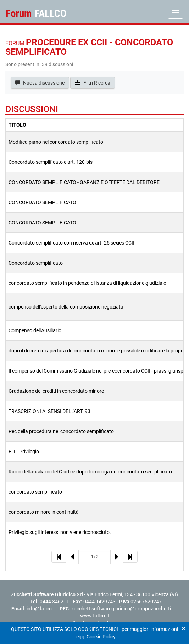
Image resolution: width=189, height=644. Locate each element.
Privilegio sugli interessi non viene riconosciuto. (60, 532)
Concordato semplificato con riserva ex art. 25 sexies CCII (71, 243)
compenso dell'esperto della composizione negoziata (66, 307)
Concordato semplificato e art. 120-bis (51, 162)
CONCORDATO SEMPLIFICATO (42, 202)
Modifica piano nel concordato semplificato (56, 142)
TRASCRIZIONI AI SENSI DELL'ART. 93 (49, 411)
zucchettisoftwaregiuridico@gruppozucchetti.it (123, 609)
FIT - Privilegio (24, 452)
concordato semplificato (35, 492)
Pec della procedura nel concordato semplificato (61, 431)
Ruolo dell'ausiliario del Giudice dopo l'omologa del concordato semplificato (90, 472)
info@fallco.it (41, 609)
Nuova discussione (40, 83)
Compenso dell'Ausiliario (35, 330)
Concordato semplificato (36, 263)
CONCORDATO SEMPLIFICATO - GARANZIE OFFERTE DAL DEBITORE (84, 182)
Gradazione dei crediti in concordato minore (56, 391)
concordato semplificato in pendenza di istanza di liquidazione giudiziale (87, 283)
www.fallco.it (95, 616)
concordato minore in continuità (44, 512)
